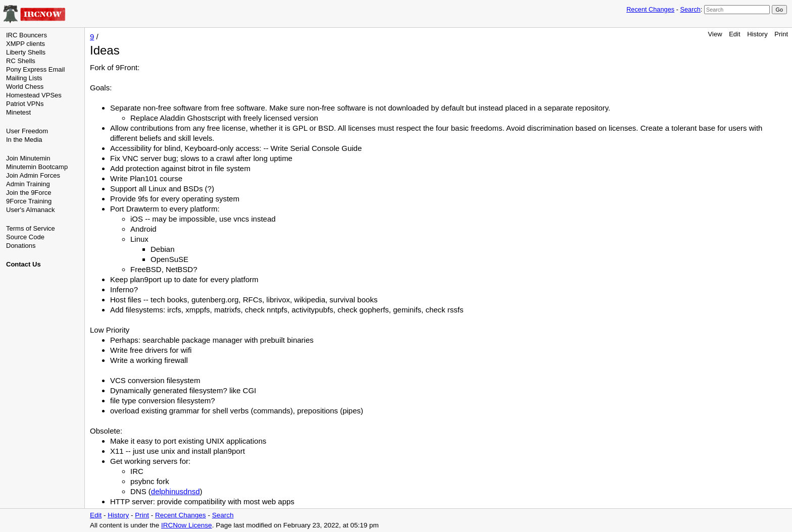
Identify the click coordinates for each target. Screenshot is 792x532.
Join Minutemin (28, 158)
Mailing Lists (24, 78)
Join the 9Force (29, 193)
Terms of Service (31, 228)
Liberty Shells (26, 52)
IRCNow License (187, 525)
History (757, 34)
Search (690, 9)
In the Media (24, 140)
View (715, 34)
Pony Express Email (35, 69)
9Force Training (29, 201)
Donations (21, 246)
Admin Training (28, 184)
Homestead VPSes (34, 95)
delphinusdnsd (176, 491)
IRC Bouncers (27, 35)
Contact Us (23, 264)
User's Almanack (30, 210)
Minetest (18, 112)
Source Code (25, 237)
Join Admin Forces (33, 175)
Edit (734, 34)
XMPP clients (26, 44)
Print (781, 34)
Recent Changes (650, 9)
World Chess (25, 87)
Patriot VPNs (25, 104)
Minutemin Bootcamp (37, 167)
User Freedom (27, 131)
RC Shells (21, 61)
